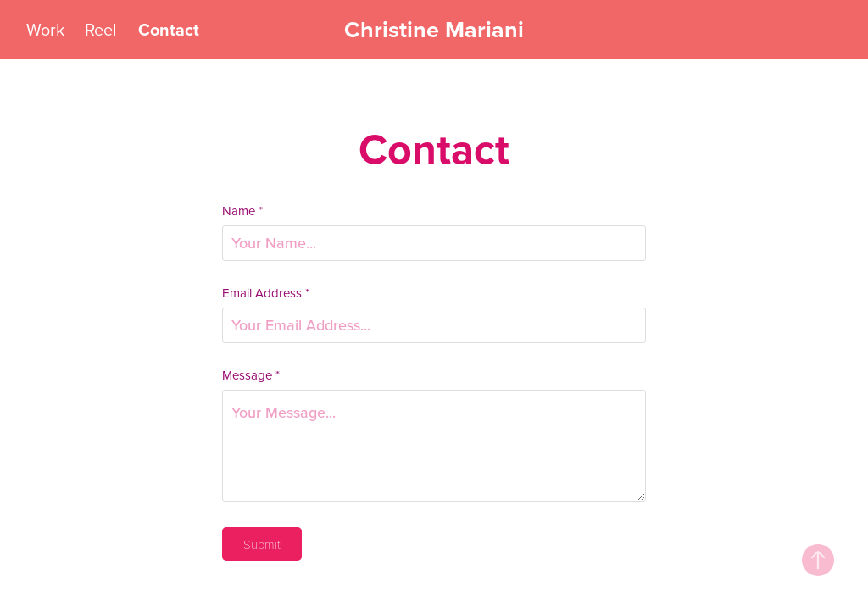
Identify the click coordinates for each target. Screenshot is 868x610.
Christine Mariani (434, 29)
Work (45, 29)
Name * (242, 211)
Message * (251, 375)
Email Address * (266, 293)
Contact (169, 29)
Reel (101, 29)
